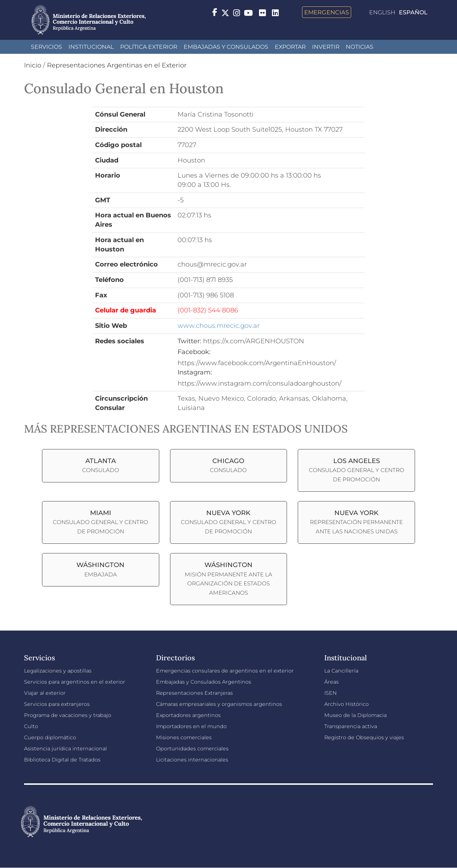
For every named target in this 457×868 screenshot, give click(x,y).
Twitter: (189, 341)
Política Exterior (149, 47)
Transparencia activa (351, 726)
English (382, 12)
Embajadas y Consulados (226, 47)
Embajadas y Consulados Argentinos (204, 682)
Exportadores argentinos (188, 715)
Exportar (290, 47)
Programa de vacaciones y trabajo (68, 715)
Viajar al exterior (45, 693)
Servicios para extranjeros (57, 704)
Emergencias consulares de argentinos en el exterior (225, 671)
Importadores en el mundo (191, 726)
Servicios (46, 47)
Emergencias (327, 12)
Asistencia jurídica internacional (65, 749)
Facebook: (194, 352)
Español (413, 12)
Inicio (33, 65)
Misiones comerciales (184, 737)
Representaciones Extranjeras (194, 693)
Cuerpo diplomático (50, 737)
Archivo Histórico (347, 704)
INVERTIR (326, 47)
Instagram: (195, 372)
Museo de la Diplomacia (355, 715)
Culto (31, 726)
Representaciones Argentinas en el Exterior (117, 65)
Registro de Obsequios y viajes (364, 737)
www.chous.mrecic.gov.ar (219, 326)
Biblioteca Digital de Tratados (62, 760)
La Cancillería (341, 671)
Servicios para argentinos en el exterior (75, 682)
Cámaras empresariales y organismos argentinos (219, 704)
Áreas (331, 682)
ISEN (331, 693)
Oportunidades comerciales (192, 749)
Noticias (360, 47)
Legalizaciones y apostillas (58, 671)
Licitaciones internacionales (192, 760)
